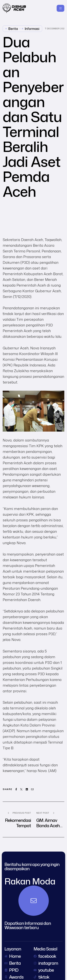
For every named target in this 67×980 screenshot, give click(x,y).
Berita (13, 29)
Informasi (32, 29)
